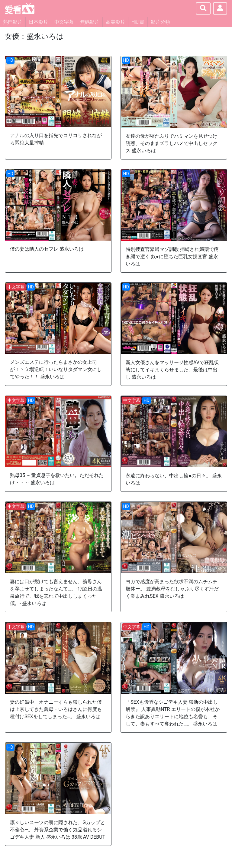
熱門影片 (13, 22)
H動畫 (138, 22)
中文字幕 (64, 22)
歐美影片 (115, 22)
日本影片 (38, 22)
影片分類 (160, 22)
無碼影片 (90, 22)
